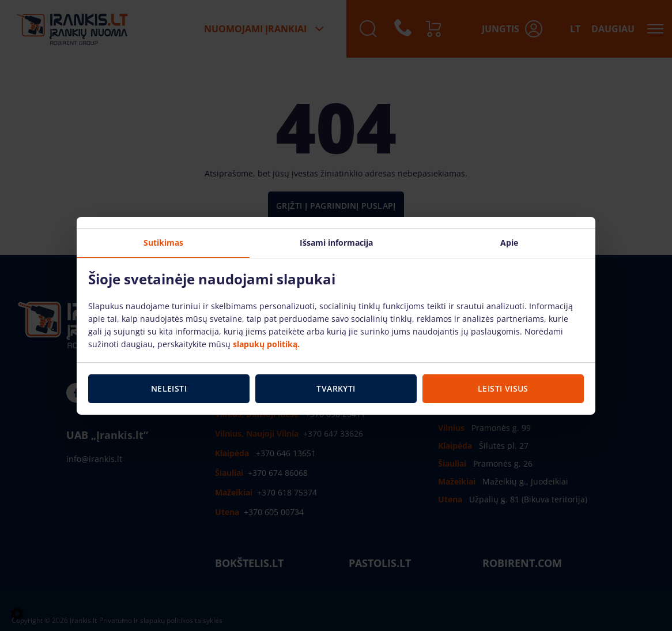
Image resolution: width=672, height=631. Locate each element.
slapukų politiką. (266, 344)
